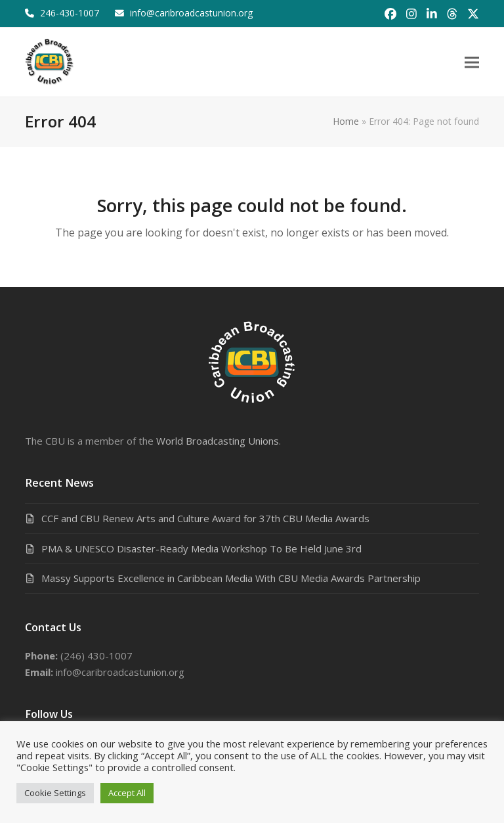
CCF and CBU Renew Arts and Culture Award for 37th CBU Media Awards (205, 518)
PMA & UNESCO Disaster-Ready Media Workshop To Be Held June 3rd (201, 548)
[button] (472, 62)
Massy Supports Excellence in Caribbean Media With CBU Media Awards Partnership (231, 578)
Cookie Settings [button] (55, 793)
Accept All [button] (127, 793)
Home (346, 121)
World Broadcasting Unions (218, 441)
